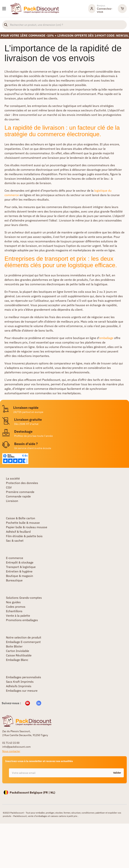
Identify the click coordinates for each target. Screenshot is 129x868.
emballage (106, 338)
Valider (117, 773)
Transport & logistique (21, 567)
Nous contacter (11, 751)
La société (13, 478)
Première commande (20, 492)
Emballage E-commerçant (23, 642)
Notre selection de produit (24, 637)
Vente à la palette (18, 616)
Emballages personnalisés (24, 677)
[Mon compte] (101, 9)
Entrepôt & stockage (20, 562)
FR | (47, 792)
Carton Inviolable (18, 651)
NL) (53, 792)
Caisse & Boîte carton (21, 518)
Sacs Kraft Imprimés (20, 682)
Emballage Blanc (17, 660)
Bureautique (14, 580)
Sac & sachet (15, 541)
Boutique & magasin (20, 576)
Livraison (12, 501)
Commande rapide (18, 496)
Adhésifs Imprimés (19, 686)
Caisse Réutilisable (19, 655)
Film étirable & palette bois (24, 536)
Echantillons (14, 611)
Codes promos (16, 607)
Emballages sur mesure (22, 691)
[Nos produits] (4, 9)
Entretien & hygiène (19, 571)
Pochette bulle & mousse (23, 523)
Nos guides (13, 602)
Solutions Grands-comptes (24, 598)
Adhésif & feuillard (18, 532)
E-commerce (15, 558)
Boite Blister (14, 646)
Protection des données (22, 483)
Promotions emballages (22, 620)
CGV (9, 487)
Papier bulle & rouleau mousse (27, 527)
